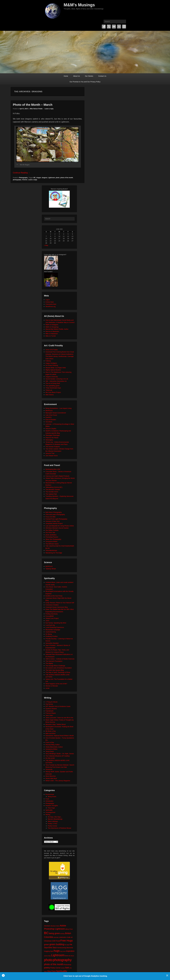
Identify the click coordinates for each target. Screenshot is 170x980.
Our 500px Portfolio (52, 530)
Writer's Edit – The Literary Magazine (58, 781)
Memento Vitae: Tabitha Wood (56, 724)
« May (46, 245)
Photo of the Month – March (33, 105)
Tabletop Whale (51, 569)
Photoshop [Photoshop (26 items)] (67, 965)
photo (58, 178)
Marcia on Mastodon (52, 331)
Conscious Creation (52, 605)
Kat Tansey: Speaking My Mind (56, 623)
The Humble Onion (52, 492)
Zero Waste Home (52, 456)
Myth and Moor (51, 733)
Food (47, 799)
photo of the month (67, 178)
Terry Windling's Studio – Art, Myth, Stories (60, 754)
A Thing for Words (52, 702)
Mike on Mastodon (52, 334)
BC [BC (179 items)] (46, 933)
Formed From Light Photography (56, 519)
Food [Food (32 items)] (58, 941)
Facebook (104, 27)
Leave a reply (49, 109)
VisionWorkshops (51, 550)
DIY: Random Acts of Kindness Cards (58, 706)
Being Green (52, 797)
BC (35, 178)
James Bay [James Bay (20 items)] (47, 956)
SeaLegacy (49, 440)
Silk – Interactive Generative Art (56, 381)
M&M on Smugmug (52, 327)
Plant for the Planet (52, 438)
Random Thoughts (52, 806)
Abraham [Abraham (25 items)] (47, 926)
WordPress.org (51, 306)
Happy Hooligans (51, 363)
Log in (48, 300)
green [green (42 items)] (47, 945)
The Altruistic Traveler (53, 490)
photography (17, 180)
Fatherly (48, 361)
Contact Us (102, 76)
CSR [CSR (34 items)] (54, 941)
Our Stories (89, 76)
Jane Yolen (49, 715)
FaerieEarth (50, 711)
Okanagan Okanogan (53, 435)
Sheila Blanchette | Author (54, 747)
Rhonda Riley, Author (53, 745)
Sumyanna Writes (51, 541)
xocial (47, 688)
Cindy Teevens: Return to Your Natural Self (60, 603)
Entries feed (50, 302)
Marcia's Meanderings (55, 819)
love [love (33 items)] (66, 956)
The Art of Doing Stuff (53, 383)
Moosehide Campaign (53, 630)
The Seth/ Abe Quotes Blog (55, 670)
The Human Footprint (53, 447)
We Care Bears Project (53, 392)
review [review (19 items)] (63, 968)
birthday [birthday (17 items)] (63, 934)
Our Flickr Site (50, 532)
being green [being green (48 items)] (54, 933)
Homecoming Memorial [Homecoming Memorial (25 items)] (65, 948)
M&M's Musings (79, 5)
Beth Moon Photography (54, 512)
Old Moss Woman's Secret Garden (57, 528)
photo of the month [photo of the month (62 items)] (54, 964)
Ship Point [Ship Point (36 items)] (51, 971)
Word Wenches (51, 776)
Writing (48, 815)
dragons (45, 178)
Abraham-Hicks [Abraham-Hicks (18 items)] (55, 926)
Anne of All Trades (52, 350)
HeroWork (49, 422)
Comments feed (51, 304)
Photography (23, 178)
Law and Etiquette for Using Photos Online (60, 526)
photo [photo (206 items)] (48, 960)
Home (66, 76)
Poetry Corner (52, 826)
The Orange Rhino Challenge (55, 666)
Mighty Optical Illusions (53, 370)
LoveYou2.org (50, 625)
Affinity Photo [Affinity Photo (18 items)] (69, 929)
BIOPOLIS (49, 411)
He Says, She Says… (55, 817)
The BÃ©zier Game (52, 544)
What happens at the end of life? (56, 684)
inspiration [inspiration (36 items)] (70, 951)
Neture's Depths (51, 429)
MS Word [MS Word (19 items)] (71, 956)
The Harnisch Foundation (54, 661)
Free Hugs (51, 808)
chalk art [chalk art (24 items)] (70, 937)
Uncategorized (50, 812)
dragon (39, 178)
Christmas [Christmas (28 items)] (48, 941)
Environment (50, 794)
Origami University (52, 377)
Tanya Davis (50, 751)
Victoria (25, 180)
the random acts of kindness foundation (59, 668)
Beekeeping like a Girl (53, 469)
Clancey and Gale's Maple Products (57, 476)
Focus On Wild (50, 517)
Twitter (109, 27)
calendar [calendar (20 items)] (56, 937)
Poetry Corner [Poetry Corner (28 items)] (55, 968)
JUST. (48, 621)
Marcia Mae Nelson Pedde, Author (57, 329)
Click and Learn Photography (55, 514)
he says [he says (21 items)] (67, 945)
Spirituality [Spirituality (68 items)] (62, 971)
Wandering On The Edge (54, 553)
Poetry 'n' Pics (53, 824)
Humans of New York (53, 521)
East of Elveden (51, 420)
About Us (77, 76)
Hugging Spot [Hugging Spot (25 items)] (49, 951)
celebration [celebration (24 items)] (63, 937)
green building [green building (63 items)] (57, 944)
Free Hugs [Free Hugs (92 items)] (67, 941)
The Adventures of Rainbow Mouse (59, 828)
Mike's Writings (53, 821)
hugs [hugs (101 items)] (57, 951)
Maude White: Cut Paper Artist (56, 368)
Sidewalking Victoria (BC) (54, 487)
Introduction (50, 801)
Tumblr (119, 27)
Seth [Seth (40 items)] (67, 968)
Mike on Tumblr (51, 336)
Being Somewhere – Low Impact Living (59, 408)
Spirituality (49, 810)
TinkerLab (49, 390)
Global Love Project (52, 618)
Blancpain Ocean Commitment (56, 413)
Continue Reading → (22, 173)
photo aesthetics (51, 535)
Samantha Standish (52, 643)
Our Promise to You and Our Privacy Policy (85, 82)
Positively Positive (52, 636)
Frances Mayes (51, 713)
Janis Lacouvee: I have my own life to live (59, 718)
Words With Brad (51, 778)
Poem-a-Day (50, 742)
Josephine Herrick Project (54, 523)
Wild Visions (50, 395)
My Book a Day (51, 731)
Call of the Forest (51, 415)
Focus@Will (50, 616)
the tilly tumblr (50, 758)
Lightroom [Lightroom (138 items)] (58, 955)
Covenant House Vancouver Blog (57, 607)
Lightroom (52, 178)
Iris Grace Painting (52, 365)
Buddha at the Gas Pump (54, 596)
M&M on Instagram (52, 325)
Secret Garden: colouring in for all (57, 379)
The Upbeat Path (51, 494)
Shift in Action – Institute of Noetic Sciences (60, 659)
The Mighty (49, 663)
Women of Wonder (52, 686)
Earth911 (49, 417)
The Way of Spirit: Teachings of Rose (58, 672)
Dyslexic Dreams (51, 709)
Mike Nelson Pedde (36, 109)
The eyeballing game (53, 386)
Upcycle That (50, 453)
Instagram (124, 27)
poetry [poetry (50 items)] (47, 968)
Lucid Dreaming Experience (55, 627)
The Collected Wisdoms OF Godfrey (58, 756)
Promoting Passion (52, 537)
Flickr (114, 27)
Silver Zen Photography (53, 539)
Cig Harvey (49, 704)
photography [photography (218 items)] (62, 960)
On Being (49, 634)
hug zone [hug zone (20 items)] (63, 951)
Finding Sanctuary (52, 614)
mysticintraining (51, 632)
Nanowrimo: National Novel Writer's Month (60, 736)
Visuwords (49, 769)
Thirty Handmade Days (53, 388)
